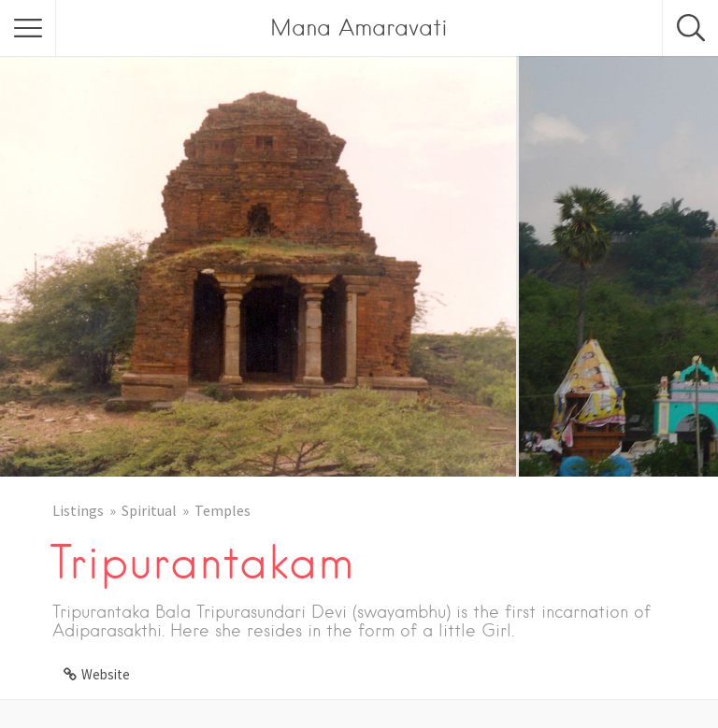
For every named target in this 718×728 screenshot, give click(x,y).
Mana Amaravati (359, 28)
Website (106, 674)
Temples (223, 510)
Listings (78, 510)
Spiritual (149, 510)
